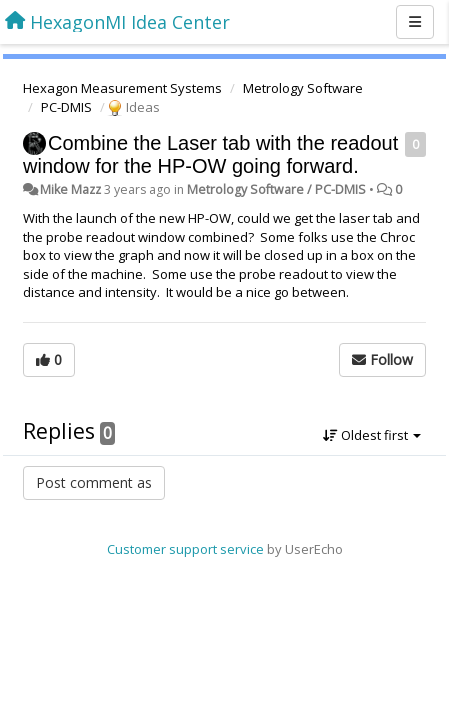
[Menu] (415, 22)
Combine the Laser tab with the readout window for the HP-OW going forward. (210, 154)
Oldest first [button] (372, 435)
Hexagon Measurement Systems (122, 88)
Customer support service (185, 549)
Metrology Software (303, 88)
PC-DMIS (66, 107)
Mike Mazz (70, 189)
